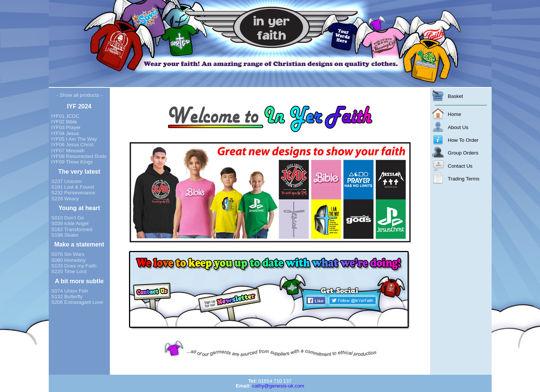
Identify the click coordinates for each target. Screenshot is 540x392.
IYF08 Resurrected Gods (79, 156)
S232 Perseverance (73, 193)
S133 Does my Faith (74, 266)
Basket (455, 96)
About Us (458, 127)
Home (454, 114)
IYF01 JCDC (65, 116)
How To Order (463, 140)
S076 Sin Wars (68, 254)
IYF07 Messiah (68, 151)
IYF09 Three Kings (72, 162)
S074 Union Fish (70, 291)
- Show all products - (79, 95)
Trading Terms (463, 179)
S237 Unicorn (67, 181)
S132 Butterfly (67, 297)
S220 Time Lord (69, 271)
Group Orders (463, 153)
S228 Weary (65, 199)
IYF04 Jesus (65, 133)
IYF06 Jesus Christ (73, 145)
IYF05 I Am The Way (74, 139)
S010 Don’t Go (68, 218)
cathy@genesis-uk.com (278, 386)
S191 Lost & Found (73, 187)
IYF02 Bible (64, 122)
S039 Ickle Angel (70, 223)
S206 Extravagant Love (77, 302)
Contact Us (460, 166)
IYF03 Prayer (66, 127)
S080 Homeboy (69, 260)
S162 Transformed (72, 229)
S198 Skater (65, 235)
